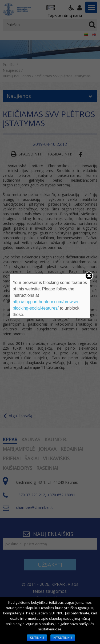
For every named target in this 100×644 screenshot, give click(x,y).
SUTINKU (37, 638)
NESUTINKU (63, 638)
